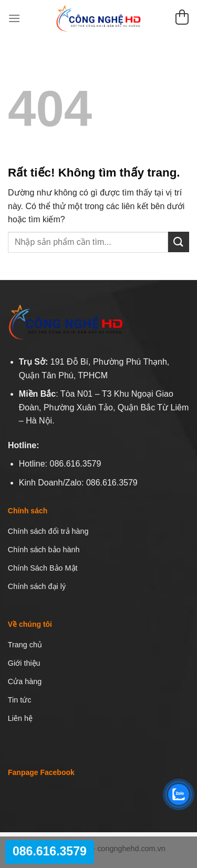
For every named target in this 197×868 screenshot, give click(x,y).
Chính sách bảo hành (44, 550)
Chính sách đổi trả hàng (48, 531)
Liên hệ (20, 718)
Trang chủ (25, 645)
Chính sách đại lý (37, 586)
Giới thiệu (24, 663)
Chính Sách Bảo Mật (43, 568)
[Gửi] (179, 242)
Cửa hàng (25, 681)
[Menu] (14, 18)
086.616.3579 (50, 851)
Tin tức (20, 700)
